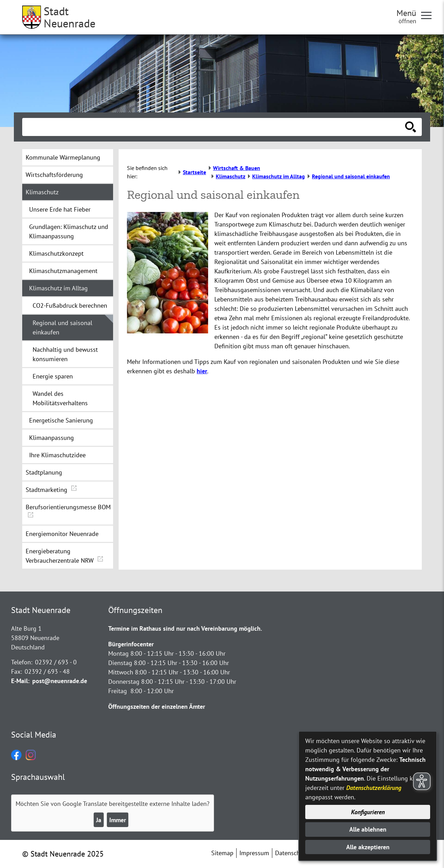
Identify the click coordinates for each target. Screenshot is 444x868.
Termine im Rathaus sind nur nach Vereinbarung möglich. (185, 628)
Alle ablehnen (368, 829)
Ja (99, 820)
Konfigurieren (368, 812)
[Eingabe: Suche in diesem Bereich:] (214, 127)
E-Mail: (20, 681)
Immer (118, 820)
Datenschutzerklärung (374, 788)
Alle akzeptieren (368, 847)
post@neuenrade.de (60, 681)
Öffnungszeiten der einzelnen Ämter (157, 707)
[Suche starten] (411, 127)
